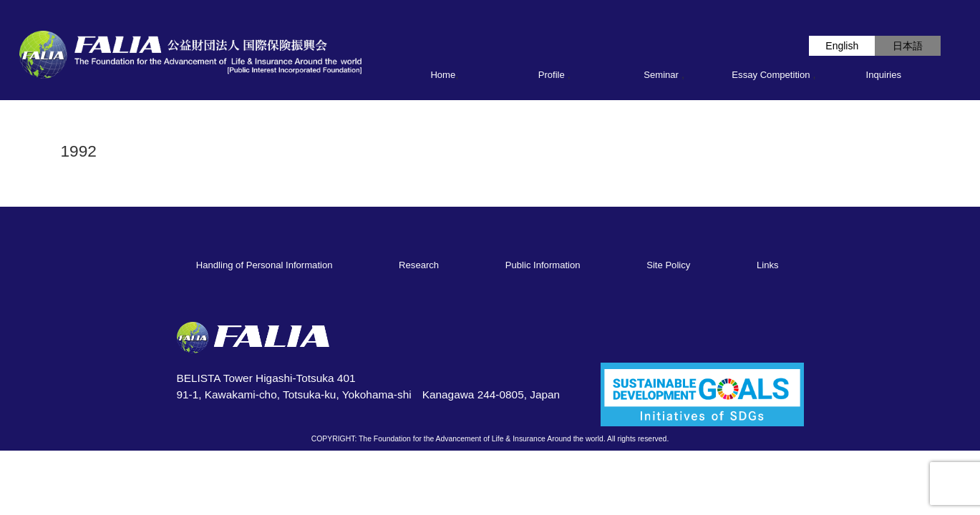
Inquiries (884, 75)
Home (443, 75)
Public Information (543, 265)
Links (768, 265)
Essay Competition (771, 75)
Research (419, 265)
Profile (552, 75)
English (842, 46)
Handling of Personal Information (265, 265)
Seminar (661, 75)
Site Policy (668, 265)
